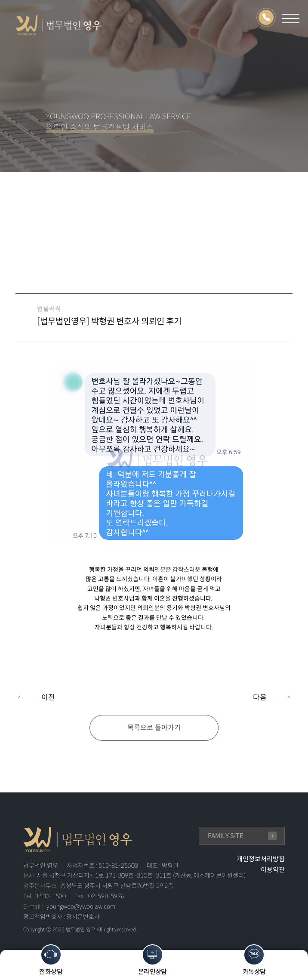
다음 (260, 698)
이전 (48, 698)
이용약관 (273, 870)
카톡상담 (254, 960)
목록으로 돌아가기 (154, 728)
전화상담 (51, 960)
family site (226, 836)
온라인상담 (152, 960)
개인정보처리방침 (261, 859)
